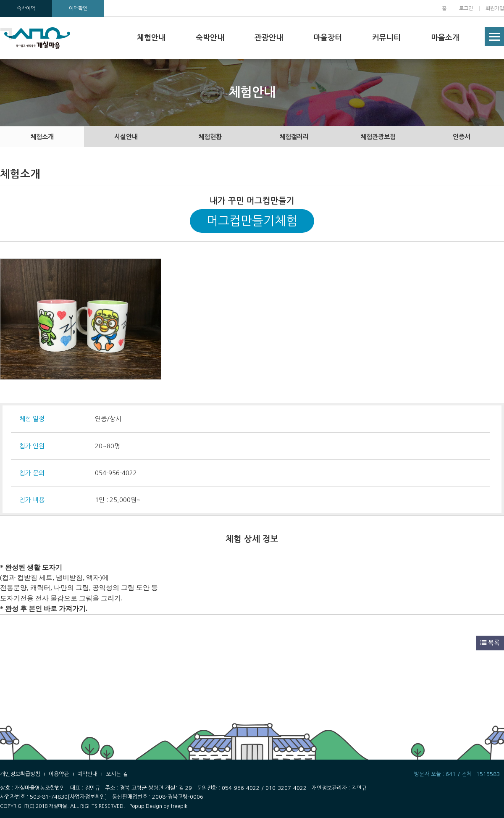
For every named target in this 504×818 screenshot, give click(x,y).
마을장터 (328, 38)
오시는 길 (117, 774)
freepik (179, 806)
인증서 (462, 137)
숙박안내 (210, 38)
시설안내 (126, 137)
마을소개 (445, 38)
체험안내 (151, 38)
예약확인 (78, 8)
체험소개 (42, 137)
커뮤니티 (386, 38)
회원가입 (495, 8)
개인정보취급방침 (20, 774)
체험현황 (210, 137)
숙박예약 (26, 8)
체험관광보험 (378, 137)
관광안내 (269, 38)
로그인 (466, 8)
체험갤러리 (294, 137)
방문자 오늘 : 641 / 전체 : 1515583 (457, 774)
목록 (490, 643)
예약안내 (87, 774)
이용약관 (59, 774)
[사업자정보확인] (87, 797)
